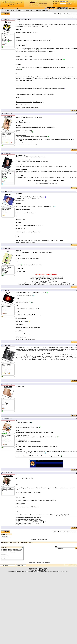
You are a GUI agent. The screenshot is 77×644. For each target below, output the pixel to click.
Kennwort (55, 4)
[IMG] (3, 556)
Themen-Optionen (72, 17)
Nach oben (74, 565)
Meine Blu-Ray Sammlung (22, 105)
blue (8, 348)
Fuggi (8, 251)
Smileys (3, 555)
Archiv (70, 565)
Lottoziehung (32, 2)
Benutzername (56, 2)
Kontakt (66, 565)
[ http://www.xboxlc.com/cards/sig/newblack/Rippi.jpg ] (30, 102)
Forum (9, 8)
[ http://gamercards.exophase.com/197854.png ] (28, 108)
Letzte (74, 14)
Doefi (8, 293)
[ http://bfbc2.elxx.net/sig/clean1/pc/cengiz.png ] (28, 523)
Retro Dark (6, 401)
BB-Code (3, 554)
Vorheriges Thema (35, 540)
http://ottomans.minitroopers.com (24, 525)
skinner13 (8, 387)
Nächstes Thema (43, 540)
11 (66, 14)
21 (70, 14)
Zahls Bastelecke (8, 36)
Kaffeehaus (20, 10)
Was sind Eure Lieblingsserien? (42, 10)
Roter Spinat (7, 209)
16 (68, 14)
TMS (45, 570)
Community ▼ (16, 8)
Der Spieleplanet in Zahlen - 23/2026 (46, 3)
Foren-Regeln (4, 559)
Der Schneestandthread (43, 6)
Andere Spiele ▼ (73, 8)
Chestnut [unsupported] (9, 489)
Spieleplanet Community (9, 10)
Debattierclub (29, 10)
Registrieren (4, 8)
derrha (8, 194)
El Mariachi (8, 476)
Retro (5, 175)
